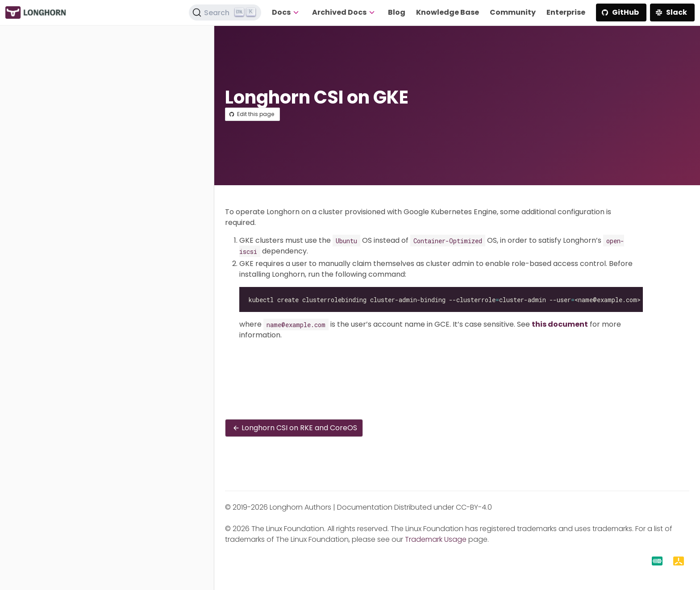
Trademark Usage (436, 539)
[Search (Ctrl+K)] (225, 12)
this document (560, 324)
